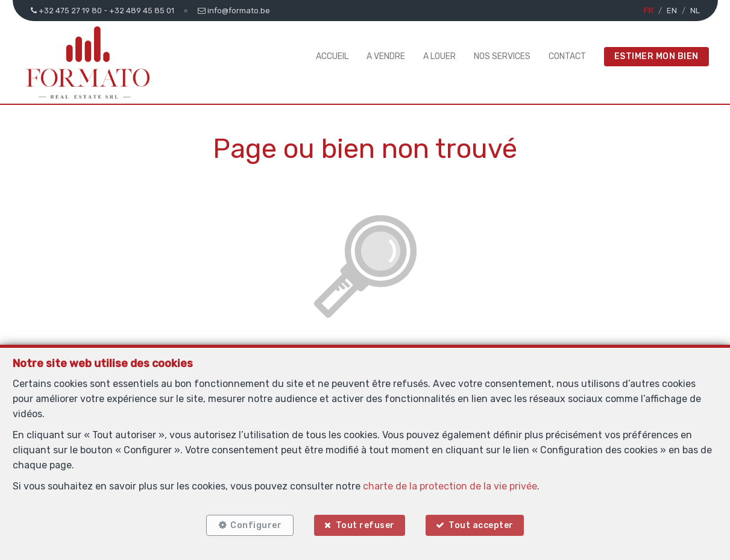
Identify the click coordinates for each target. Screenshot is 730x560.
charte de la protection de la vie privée (450, 486)
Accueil (332, 56)
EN (672, 11)
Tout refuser (365, 525)
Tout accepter (481, 525)
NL (695, 11)
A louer (439, 56)
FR (648, 11)
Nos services (502, 56)
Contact (567, 56)
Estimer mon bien (656, 56)
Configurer (256, 525)
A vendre (386, 56)
